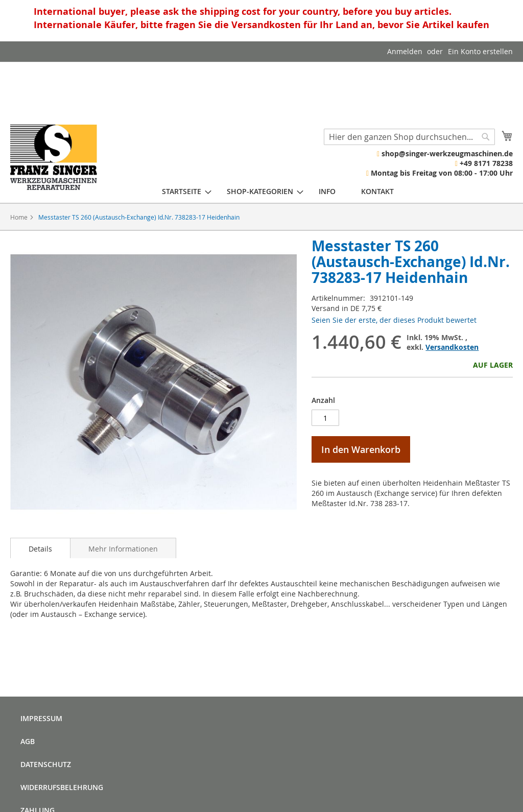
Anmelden (405, 51)
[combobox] (409, 137)
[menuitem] (182, 191)
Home (19, 217)
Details (40, 549)
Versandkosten (452, 347)
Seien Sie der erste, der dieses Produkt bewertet (394, 320)
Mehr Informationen (123, 549)
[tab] (40, 548)
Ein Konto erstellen (480, 51)
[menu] (278, 191)
